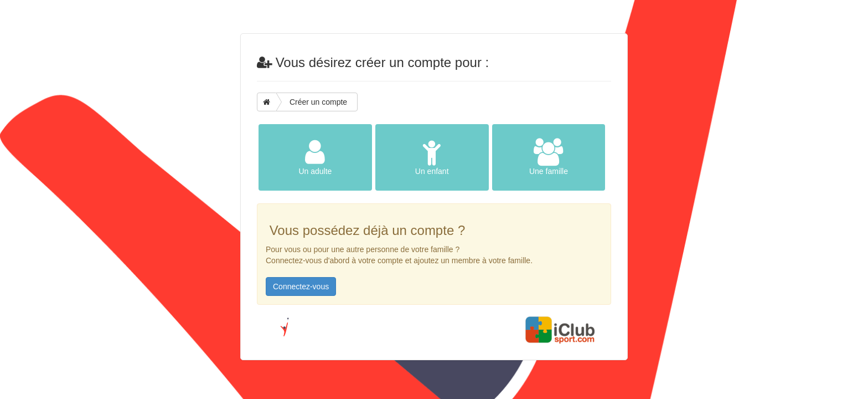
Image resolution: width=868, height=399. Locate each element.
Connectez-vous (301, 287)
